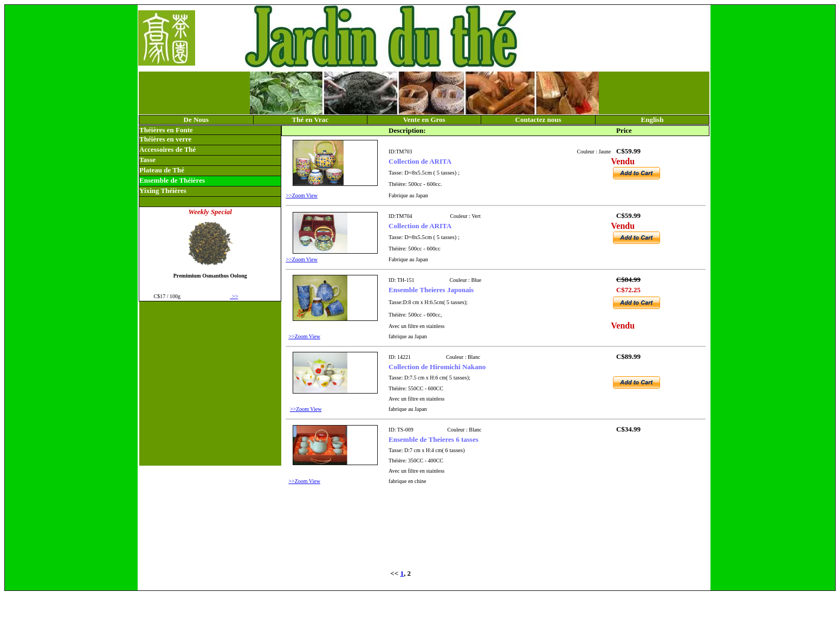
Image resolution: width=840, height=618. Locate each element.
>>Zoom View (302, 195)
